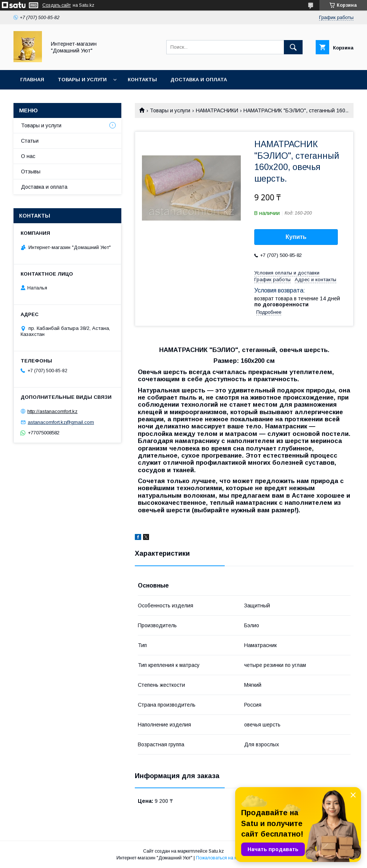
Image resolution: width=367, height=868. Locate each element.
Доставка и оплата (199, 80)
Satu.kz (216, 851)
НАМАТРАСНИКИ (217, 110)
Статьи (30, 141)
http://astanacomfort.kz (52, 411)
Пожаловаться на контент (223, 858)
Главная (32, 80)
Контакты (142, 80)
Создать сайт (57, 5)
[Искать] (293, 47)
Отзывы (31, 172)
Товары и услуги (82, 80)
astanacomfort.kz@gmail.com (61, 422)
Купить (296, 237)
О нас (28, 156)
